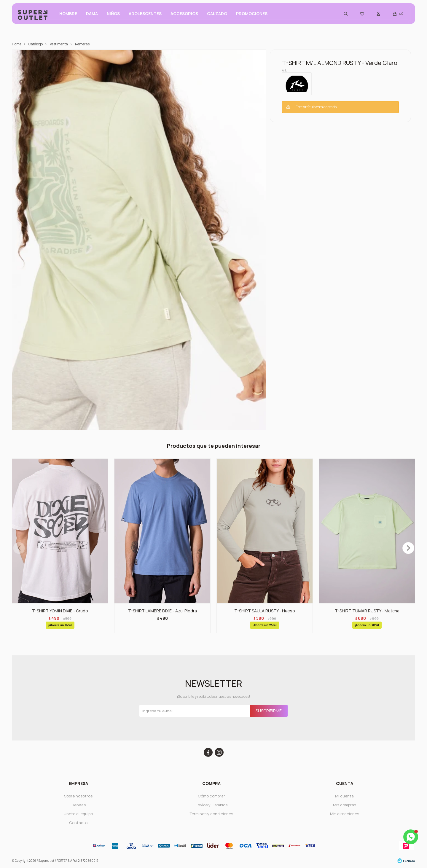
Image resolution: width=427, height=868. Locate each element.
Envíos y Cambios (212, 805)
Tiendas (78, 805)
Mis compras (345, 805)
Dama (92, 15)
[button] (408, 548)
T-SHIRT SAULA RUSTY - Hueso (265, 611)
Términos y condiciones (211, 814)
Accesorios (184, 15)
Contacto (78, 823)
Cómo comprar (211, 796)
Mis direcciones (345, 814)
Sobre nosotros (78, 796)
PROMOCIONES (252, 15)
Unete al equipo (78, 814)
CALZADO (217, 15)
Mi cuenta (344, 796)
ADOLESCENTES (145, 15)
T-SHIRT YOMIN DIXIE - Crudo (60, 611)
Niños (113, 15)
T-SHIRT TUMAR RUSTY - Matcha (367, 611)
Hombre (68, 15)
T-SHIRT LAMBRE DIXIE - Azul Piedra (162, 611)
